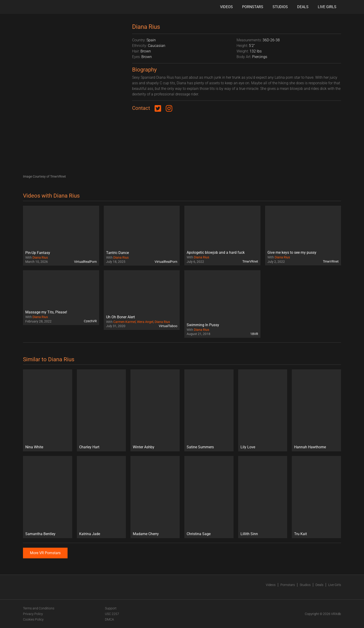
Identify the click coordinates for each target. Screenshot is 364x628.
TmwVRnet (250, 261)
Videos (226, 7)
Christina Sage (199, 534)
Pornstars (253, 7)
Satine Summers (200, 447)
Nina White (34, 447)
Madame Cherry (146, 534)
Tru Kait (301, 534)
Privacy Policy (33, 614)
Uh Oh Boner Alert (120, 317)
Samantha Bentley (40, 534)
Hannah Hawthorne (310, 447)
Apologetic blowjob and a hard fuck (216, 252)
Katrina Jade (90, 534)
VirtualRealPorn (85, 262)
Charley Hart (89, 447)
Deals (303, 7)
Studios (280, 7)
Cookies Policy (33, 619)
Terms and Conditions (39, 608)
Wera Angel (145, 322)
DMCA (109, 619)
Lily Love (248, 447)
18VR (254, 334)
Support (111, 608)
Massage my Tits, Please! (46, 312)
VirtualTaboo (168, 326)
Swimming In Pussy (203, 325)
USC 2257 (112, 614)
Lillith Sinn (249, 534)
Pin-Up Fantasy (38, 253)
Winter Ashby (144, 447)
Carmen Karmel (124, 322)
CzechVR (90, 321)
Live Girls (327, 7)
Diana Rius (40, 257)
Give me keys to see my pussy (292, 252)
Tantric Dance (117, 253)
